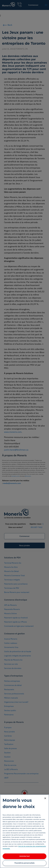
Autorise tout (25, 856)
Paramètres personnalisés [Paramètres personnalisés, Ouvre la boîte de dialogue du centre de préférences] (24, 863)
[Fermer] (45, 798)
